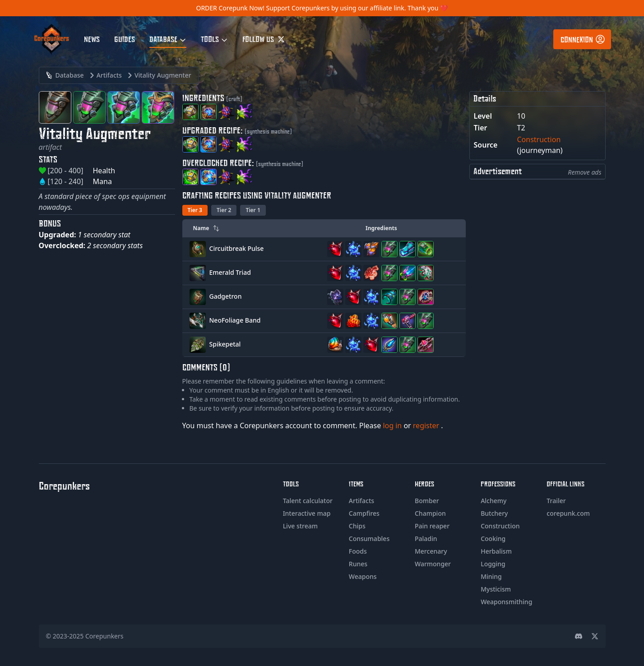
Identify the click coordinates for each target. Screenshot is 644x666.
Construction (539, 139)
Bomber (427, 501)
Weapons (363, 576)
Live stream (300, 526)
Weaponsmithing (506, 602)
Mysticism (496, 589)
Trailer (556, 501)
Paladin (426, 539)
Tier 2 (224, 210)
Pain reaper (432, 526)
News (92, 39)
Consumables (369, 539)
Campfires (364, 513)
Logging (493, 564)
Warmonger (433, 564)
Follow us (264, 39)
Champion (430, 513)
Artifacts (361, 501)
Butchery (494, 513)
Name (207, 228)
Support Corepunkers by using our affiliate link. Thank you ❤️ (357, 8)
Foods (358, 551)
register (427, 425)
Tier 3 (195, 210)
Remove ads (584, 172)
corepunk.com (568, 513)
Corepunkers (104, 636)
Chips (357, 526)
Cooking (493, 539)
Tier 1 (253, 210)
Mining (491, 576)
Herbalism (496, 551)
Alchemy (493, 501)
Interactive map (307, 513)
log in (393, 425)
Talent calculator (308, 501)
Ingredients (381, 228)
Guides (125, 39)
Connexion (583, 39)
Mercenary (431, 551)
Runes (358, 564)
